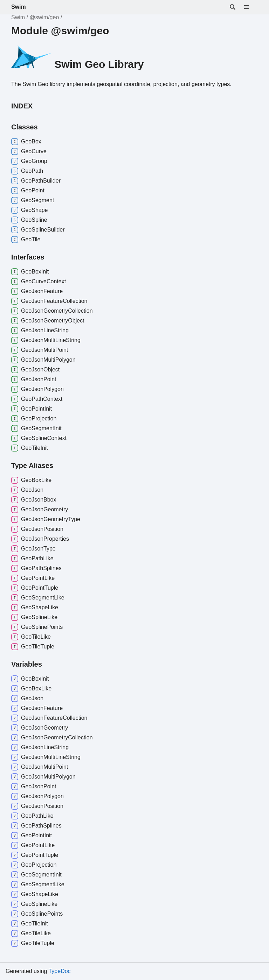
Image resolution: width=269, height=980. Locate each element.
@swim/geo (44, 17)
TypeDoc (59, 971)
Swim (19, 7)
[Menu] (251, 7)
